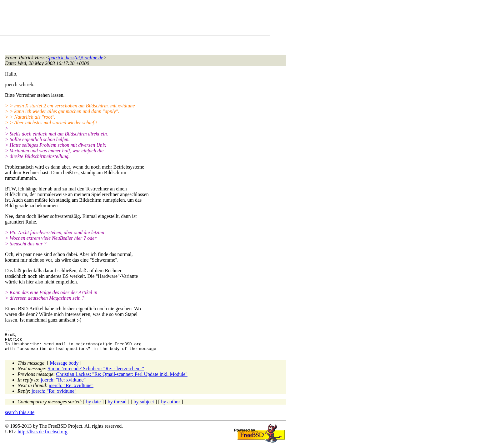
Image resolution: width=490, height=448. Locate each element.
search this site (20, 417)
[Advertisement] (119, 19)
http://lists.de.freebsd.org (42, 436)
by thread (117, 406)
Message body (64, 368)
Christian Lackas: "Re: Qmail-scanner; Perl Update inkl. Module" (122, 379)
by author (170, 406)
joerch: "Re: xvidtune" (63, 384)
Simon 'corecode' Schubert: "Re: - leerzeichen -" (96, 373)
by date (94, 406)
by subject (144, 406)
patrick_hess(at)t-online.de (76, 58)
